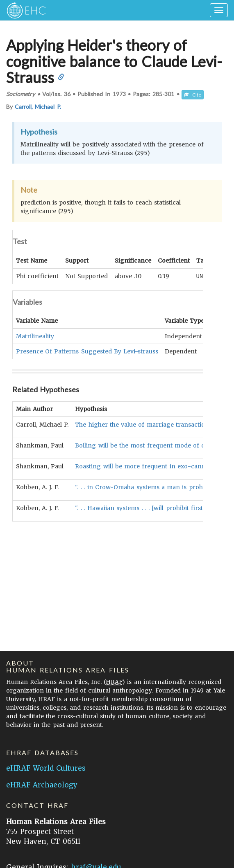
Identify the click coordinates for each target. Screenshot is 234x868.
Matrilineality (35, 336)
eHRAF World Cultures (46, 768)
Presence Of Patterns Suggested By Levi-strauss (87, 351)
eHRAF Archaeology (42, 785)
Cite (193, 95)
